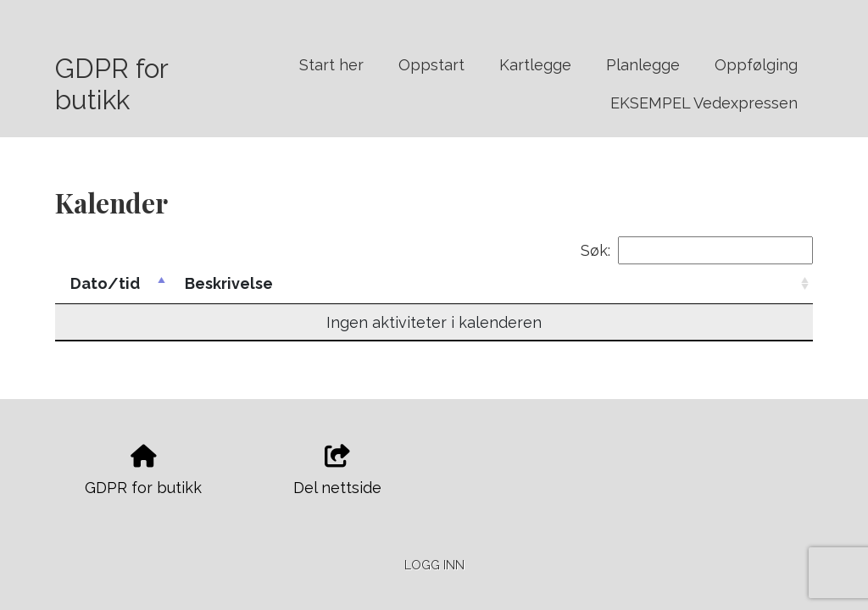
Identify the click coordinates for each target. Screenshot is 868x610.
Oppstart (431, 65)
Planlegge (643, 65)
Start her (331, 65)
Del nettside (337, 471)
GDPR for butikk (111, 84)
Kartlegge (535, 65)
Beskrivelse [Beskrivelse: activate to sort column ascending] (229, 283)
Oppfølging (756, 65)
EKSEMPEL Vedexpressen (704, 103)
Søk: (697, 250)
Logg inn (434, 565)
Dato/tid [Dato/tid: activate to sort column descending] (105, 283)
